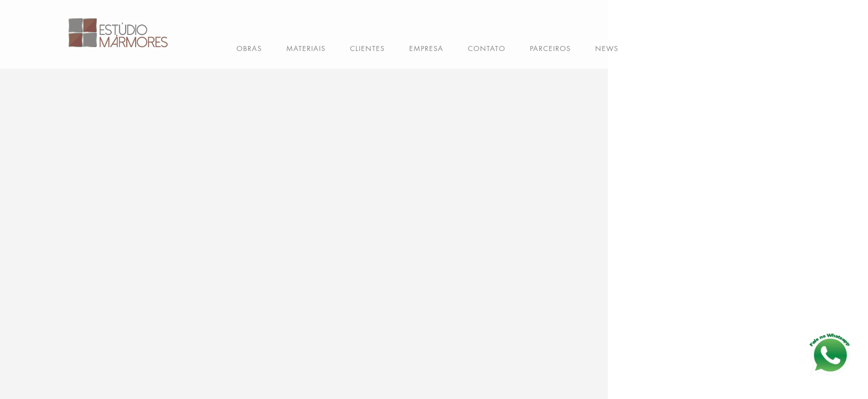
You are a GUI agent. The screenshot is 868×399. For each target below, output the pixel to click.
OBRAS (249, 48)
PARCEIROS (550, 48)
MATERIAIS (306, 48)
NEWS (607, 48)
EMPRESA (426, 48)
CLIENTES (367, 48)
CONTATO (487, 48)
